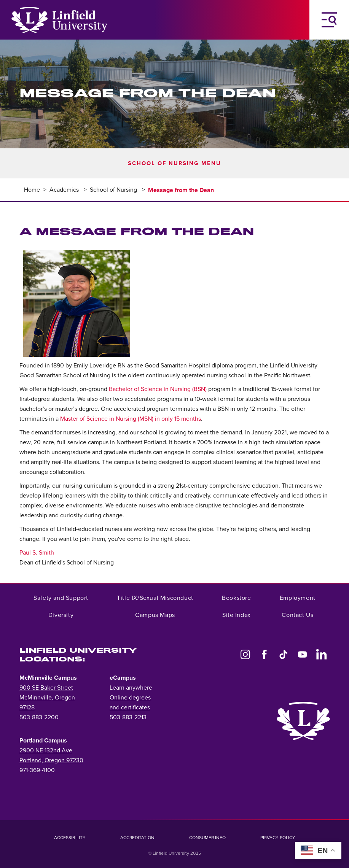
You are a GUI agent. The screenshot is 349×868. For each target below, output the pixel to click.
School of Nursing (114, 190)
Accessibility (70, 838)
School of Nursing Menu (174, 163)
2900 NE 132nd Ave (46, 750)
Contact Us (297, 615)
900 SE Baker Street (46, 688)
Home (32, 190)
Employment (298, 598)
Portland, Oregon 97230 (51, 760)
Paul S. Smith (37, 553)
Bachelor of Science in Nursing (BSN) (158, 389)
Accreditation (137, 838)
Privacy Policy (278, 838)
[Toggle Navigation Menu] (329, 20)
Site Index (237, 615)
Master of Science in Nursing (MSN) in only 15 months (131, 419)
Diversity (61, 615)
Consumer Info (207, 838)
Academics (65, 190)
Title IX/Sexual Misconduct (155, 598)
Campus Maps (155, 615)
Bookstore (236, 598)
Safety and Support (61, 598)
